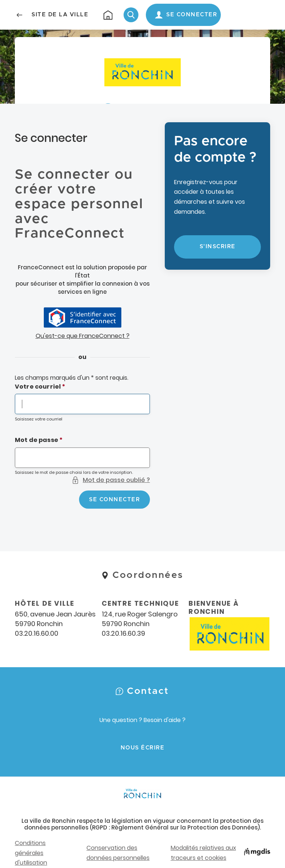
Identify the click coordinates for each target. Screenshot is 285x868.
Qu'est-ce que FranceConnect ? (83, 336)
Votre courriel (38, 387)
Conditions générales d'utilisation (31, 853)
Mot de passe (37, 440)
